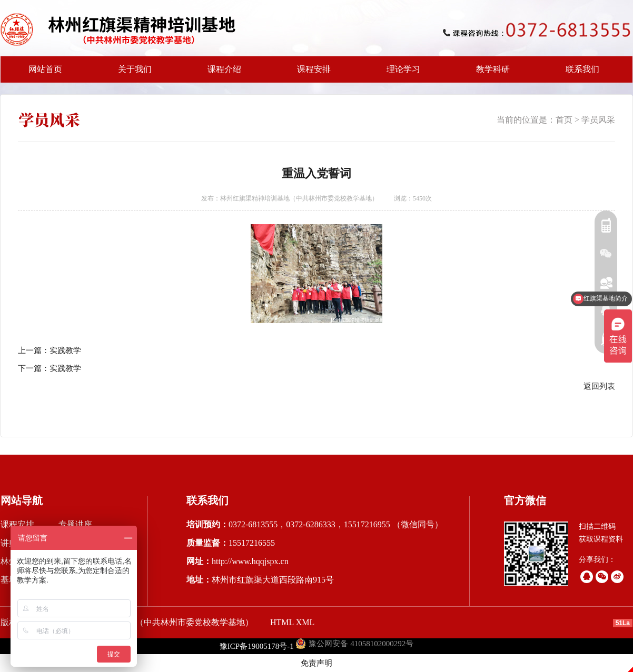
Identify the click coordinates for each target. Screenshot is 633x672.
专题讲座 (75, 524)
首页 (564, 120)
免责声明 (316, 663)
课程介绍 (221, 74)
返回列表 (599, 386)
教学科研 (490, 74)
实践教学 (65, 350)
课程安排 (311, 74)
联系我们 (582, 69)
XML (305, 622)
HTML (282, 622)
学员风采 (598, 120)
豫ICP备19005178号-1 (257, 646)
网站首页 (45, 69)
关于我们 (132, 74)
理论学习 (403, 69)
